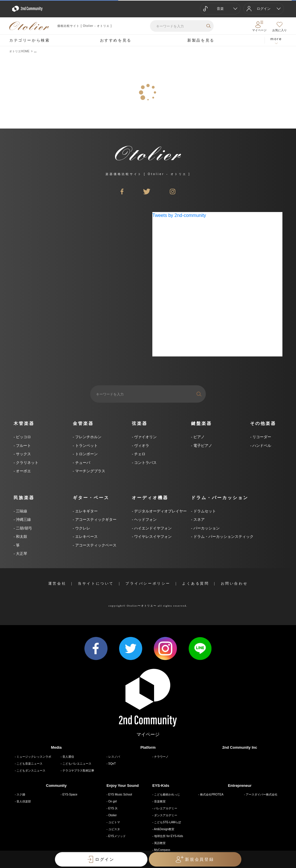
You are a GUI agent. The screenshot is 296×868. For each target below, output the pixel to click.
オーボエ (23, 471)
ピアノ (198, 437)
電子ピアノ (202, 446)
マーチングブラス (90, 471)
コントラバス (145, 463)
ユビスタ (114, 829)
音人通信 (68, 757)
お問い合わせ (234, 583)
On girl (113, 801)
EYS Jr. (113, 808)
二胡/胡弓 (23, 528)
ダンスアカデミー (166, 815)
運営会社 (57, 583)
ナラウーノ (161, 757)
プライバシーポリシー (148, 583)
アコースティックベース (95, 545)
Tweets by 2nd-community (179, 215)
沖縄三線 (23, 520)
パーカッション (206, 528)
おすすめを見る (116, 40)
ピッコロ (23, 437)
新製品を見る (201, 40)
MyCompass (162, 850)
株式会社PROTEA (212, 794)
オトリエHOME (19, 51)
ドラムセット (204, 511)
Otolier (113, 815)
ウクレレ (82, 528)
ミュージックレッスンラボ (34, 757)
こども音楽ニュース (29, 764)
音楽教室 (160, 801)
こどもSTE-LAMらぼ (168, 822)
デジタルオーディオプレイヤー (160, 511)
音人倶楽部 (24, 801)
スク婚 (21, 794)
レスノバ (114, 757)
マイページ (148, 734)
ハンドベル (261, 446)
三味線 (21, 511)
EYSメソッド (117, 836)
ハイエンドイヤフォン (153, 528)
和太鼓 (21, 537)
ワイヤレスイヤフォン (153, 537)
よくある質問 (196, 583)
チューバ (82, 463)
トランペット (86, 446)
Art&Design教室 (164, 829)
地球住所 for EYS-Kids (169, 836)
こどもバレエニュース (77, 764)
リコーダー (261, 437)
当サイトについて (96, 583)
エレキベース (86, 537)
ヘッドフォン (145, 520)
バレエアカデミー (166, 808)
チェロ (139, 454)
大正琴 (21, 554)
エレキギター (86, 511)
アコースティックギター (95, 520)
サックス (23, 454)
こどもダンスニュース (31, 771)
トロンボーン (86, 454)
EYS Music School (120, 794)
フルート (23, 446)
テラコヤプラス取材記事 (78, 771)
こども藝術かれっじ (167, 794)
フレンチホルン (88, 437)
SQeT (112, 764)
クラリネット (27, 463)
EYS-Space (70, 794)
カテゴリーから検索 (29, 40)
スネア (198, 520)
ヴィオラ (141, 446)
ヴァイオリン (145, 437)
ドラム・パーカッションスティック (223, 537)
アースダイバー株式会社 (262, 794)
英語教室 (160, 843)
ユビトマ (114, 822)
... (35, 51)
